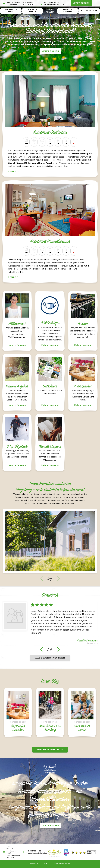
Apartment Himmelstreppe (50, 242)
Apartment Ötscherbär (50, 133)
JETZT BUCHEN (81, 3)
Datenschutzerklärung (62, 864)
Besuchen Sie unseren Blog (50, 750)
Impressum (34, 864)
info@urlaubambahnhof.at (54, 4)
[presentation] (42, 579)
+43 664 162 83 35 (51, 2)
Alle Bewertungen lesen (50, 658)
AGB (46, 864)
